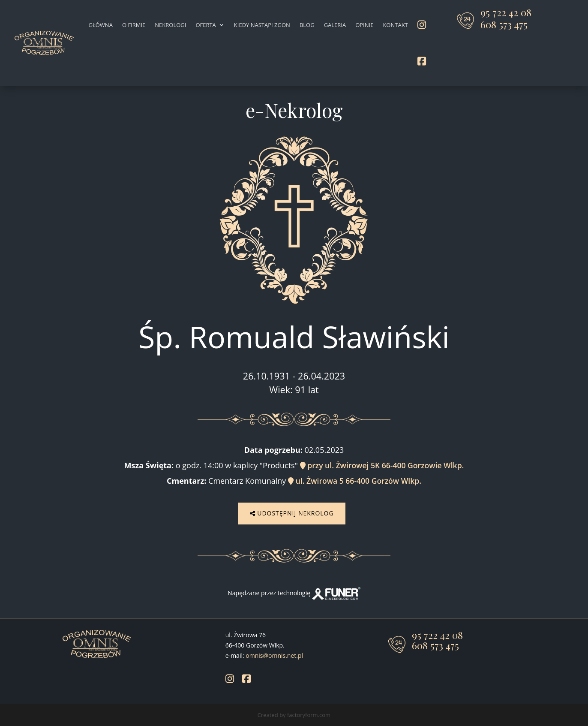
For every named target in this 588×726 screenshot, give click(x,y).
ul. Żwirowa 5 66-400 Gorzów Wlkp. (355, 481)
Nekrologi (170, 25)
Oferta (205, 25)
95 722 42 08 (506, 12)
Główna (101, 25)
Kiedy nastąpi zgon (262, 25)
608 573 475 (504, 24)
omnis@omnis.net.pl (274, 654)
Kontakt (395, 25)
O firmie (134, 25)
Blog (307, 25)
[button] (17, 709)
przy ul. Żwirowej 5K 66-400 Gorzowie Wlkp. (382, 465)
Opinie (364, 25)
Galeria (335, 25)
